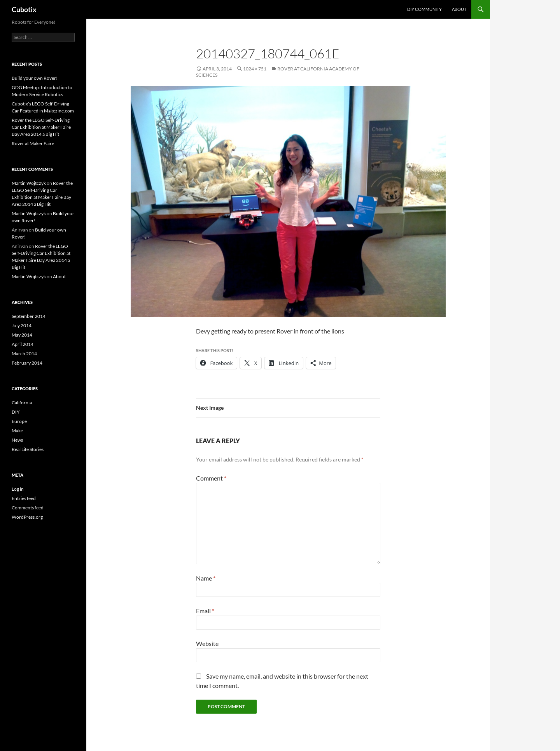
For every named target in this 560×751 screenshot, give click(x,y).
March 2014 (24, 354)
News (17, 440)
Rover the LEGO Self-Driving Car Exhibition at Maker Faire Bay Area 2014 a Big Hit (41, 127)
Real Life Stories (28, 449)
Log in (18, 489)
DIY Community (424, 9)
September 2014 (29, 316)
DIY (16, 412)
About (459, 9)
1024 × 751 (255, 69)
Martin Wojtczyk (29, 183)
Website (207, 643)
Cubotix (24, 9)
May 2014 (22, 335)
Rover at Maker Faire (33, 143)
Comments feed (28, 508)
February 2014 (27, 363)
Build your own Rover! (35, 78)
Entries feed (24, 498)
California (22, 403)
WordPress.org (27, 517)
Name (206, 578)
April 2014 (23, 344)
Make (17, 431)
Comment (211, 478)
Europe (19, 421)
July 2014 (22, 325)
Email (205, 611)
